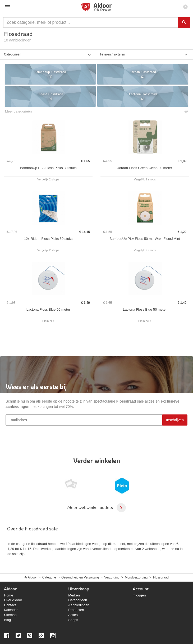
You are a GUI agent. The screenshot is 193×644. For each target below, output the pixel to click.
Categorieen (78, 600)
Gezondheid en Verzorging (80, 577)
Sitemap (10, 615)
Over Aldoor (13, 600)
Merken (74, 595)
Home (9, 595)
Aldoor (32, 577)
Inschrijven (175, 420)
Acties (73, 615)
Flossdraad (161, 577)
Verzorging (112, 577)
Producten (76, 610)
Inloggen (139, 595)
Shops (73, 620)
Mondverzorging (136, 577)
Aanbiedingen (79, 605)
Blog (7, 620)
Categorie (49, 577)
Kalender (11, 610)
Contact (10, 605)
